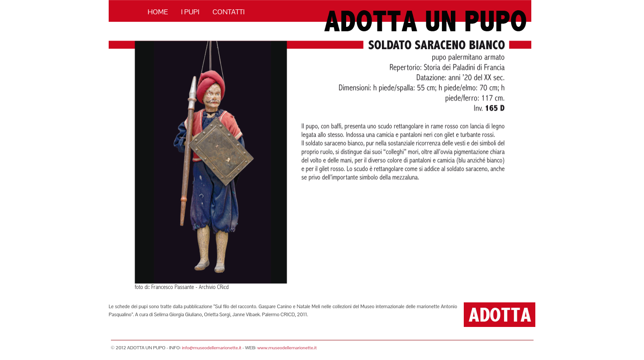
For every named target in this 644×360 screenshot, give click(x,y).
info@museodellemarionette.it (212, 348)
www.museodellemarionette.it (287, 348)
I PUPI (190, 12)
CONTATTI (229, 12)
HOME (158, 12)
